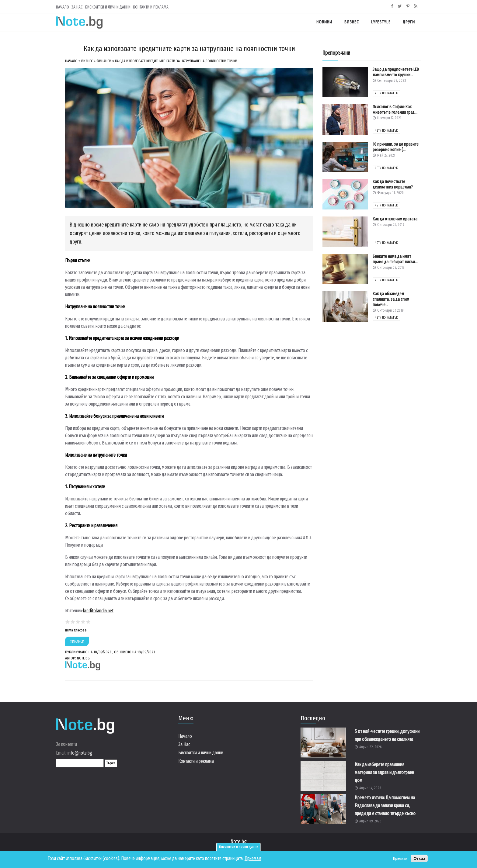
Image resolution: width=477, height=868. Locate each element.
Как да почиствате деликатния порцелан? (393, 184)
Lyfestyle (381, 22)
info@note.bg (80, 753)
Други (409, 22)
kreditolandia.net (98, 611)
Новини (324, 22)
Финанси (104, 61)
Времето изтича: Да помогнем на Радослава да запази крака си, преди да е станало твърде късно (385, 806)
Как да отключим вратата (395, 219)
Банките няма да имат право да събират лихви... (395, 259)
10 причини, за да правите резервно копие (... (396, 147)
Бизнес (352, 22)
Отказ (419, 858)
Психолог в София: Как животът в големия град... (395, 110)
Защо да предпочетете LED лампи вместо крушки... (396, 72)
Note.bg (239, 842)
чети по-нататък (386, 93)
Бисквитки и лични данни (239, 847)
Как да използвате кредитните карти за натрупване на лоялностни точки (176, 61)
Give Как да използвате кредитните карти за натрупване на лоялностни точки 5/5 (88, 622)
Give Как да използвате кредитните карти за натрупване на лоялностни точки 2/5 (73, 622)
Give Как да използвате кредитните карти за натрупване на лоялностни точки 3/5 (78, 622)
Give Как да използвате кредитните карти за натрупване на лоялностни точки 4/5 (83, 622)
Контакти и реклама (151, 7)
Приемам (253, 858)
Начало (63, 7)
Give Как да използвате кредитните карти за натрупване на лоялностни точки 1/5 (68, 622)
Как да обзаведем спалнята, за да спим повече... (391, 299)
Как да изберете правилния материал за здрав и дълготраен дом (384, 772)
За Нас (77, 7)
